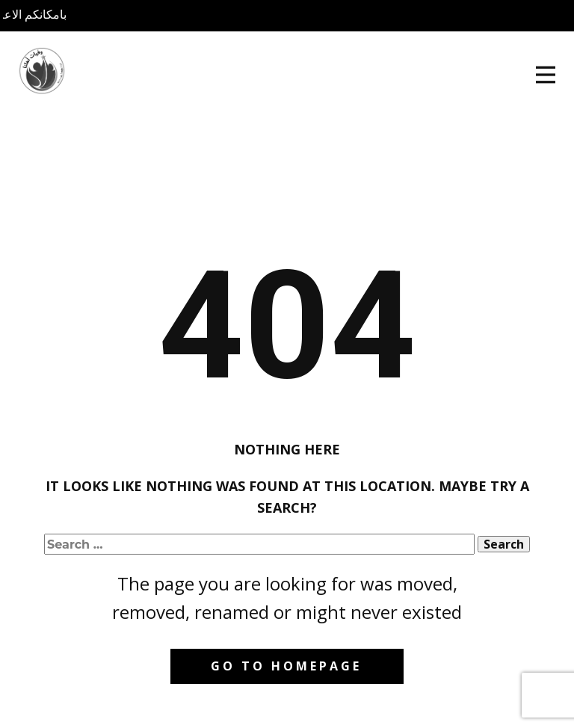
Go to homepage (286, 666)
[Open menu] (546, 75)
